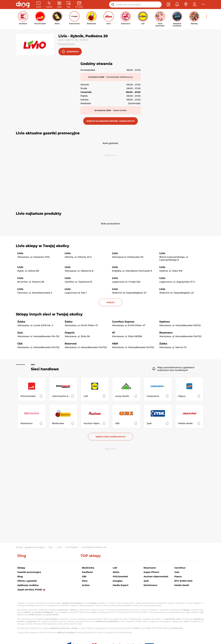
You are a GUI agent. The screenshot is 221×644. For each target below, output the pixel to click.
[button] (168, 5)
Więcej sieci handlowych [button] (111, 437)
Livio (59, 547)
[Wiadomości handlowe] (69, 5)
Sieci (33, 365)
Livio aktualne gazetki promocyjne (48, 133)
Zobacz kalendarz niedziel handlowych (111, 121)
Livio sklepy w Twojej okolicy (43, 246)
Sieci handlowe (45, 369)
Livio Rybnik (72, 547)
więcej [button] (111, 303)
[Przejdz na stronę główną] (23, 5)
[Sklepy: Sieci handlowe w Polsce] (59, 5)
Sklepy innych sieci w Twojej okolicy (49, 315)
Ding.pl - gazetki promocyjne (30, 547)
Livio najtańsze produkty (39, 214)
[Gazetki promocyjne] (39, 5)
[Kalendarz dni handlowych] (79, 5)
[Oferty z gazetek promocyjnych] (49, 5)
